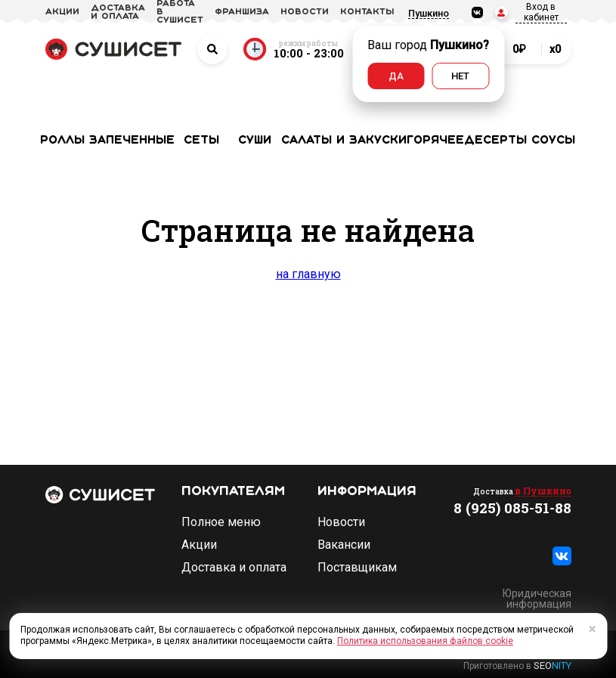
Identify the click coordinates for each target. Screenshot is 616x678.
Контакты (367, 12)
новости (305, 12)
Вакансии (344, 545)
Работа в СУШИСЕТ (180, 12)
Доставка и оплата (234, 568)
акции (62, 12)
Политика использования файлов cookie (425, 641)
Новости (341, 522)
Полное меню (221, 522)
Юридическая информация (537, 599)
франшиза (242, 12)
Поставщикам (357, 568)
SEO (553, 666)
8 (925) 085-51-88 (512, 508)
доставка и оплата (118, 12)
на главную (308, 274)
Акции (199, 545)
